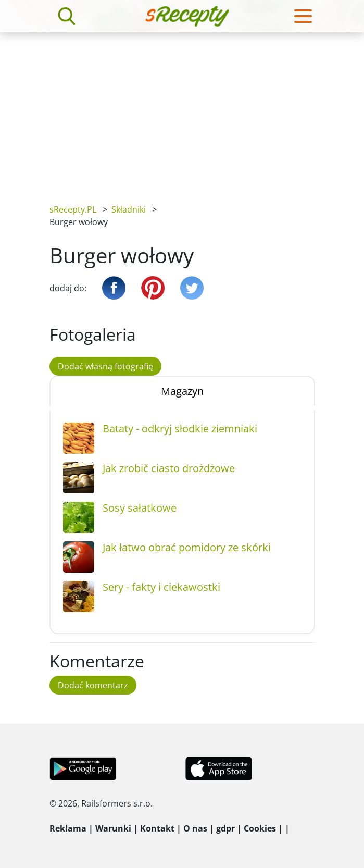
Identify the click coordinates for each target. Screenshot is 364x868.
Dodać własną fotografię (105, 366)
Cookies (260, 828)
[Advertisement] (182, 110)
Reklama (68, 828)
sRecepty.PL (73, 209)
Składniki (129, 209)
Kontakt (157, 828)
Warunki (113, 828)
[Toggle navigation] (303, 16)
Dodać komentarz (93, 685)
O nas (195, 828)
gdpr (225, 828)
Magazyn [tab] (182, 391)
